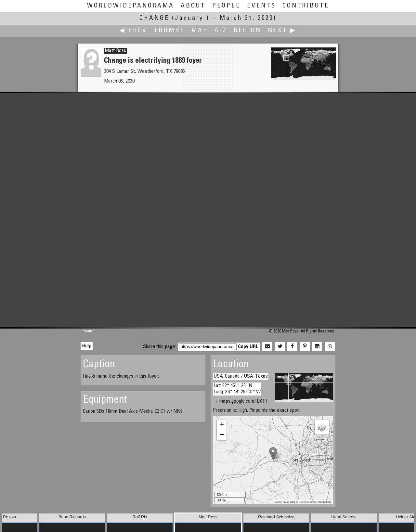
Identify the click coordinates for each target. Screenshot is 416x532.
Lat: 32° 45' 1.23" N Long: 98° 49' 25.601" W (237, 389)
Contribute (306, 6)
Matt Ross (115, 51)
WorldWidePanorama (131, 6)
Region (248, 31)
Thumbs (169, 31)
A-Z (221, 31)
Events (261, 6)
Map (200, 31)
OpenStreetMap (307, 502)
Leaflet (278, 502)
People (226, 6)
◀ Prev (133, 31)
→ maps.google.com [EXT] (240, 401)
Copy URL (248, 347)
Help (87, 346)
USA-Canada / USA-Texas (241, 376)
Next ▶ (282, 31)
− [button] (222, 435)
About (193, 6)
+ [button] (222, 425)
